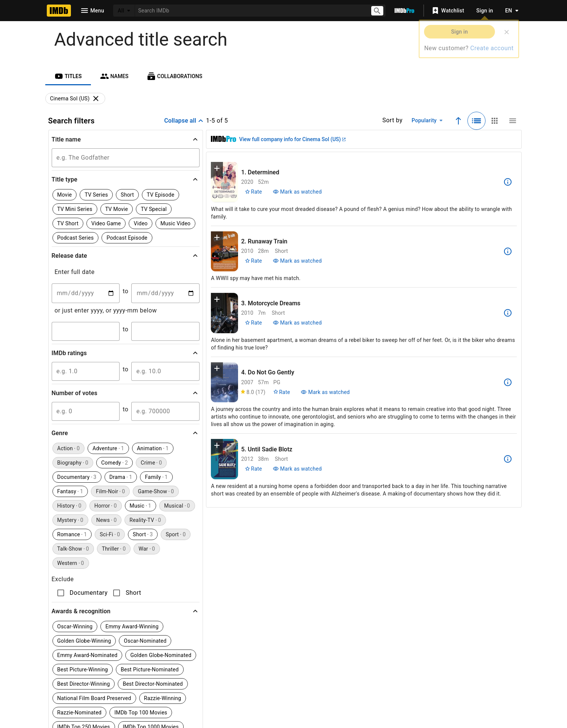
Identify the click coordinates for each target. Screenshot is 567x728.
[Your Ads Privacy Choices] (365, 696)
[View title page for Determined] (224, 182)
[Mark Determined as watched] (297, 192)
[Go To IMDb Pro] (404, 11)
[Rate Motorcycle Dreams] (253, 323)
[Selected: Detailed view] (476, 121)
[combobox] (250, 10)
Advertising (184, 696)
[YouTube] (229, 654)
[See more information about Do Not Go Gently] (508, 382)
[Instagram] (181, 654)
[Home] (59, 11)
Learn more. (214, 578)
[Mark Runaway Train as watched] (297, 261)
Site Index (211, 681)
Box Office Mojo (307, 681)
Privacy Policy (329, 696)
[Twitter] (205, 654)
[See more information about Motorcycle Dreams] (508, 313)
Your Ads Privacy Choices (412, 696)
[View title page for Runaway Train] (224, 252)
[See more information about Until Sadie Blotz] (508, 459)
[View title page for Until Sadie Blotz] (224, 459)
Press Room (135, 696)
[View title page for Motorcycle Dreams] (224, 313)
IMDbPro (255, 681)
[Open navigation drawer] (92, 11)
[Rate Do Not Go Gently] (282, 392)
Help (173, 681)
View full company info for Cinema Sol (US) (292, 139)
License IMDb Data (374, 681)
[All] (124, 11)
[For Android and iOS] (416, 648)
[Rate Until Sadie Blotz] (253, 469)
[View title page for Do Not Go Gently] (224, 382)
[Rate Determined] (253, 192)
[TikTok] (157, 654)
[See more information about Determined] (508, 182)
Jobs (224, 696)
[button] (126, 139)
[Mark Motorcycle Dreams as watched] (297, 323)
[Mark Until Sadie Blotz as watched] (297, 469)
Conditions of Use (271, 696)
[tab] (68, 76)
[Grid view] (495, 121)
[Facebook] (253, 654)
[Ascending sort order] (458, 121)
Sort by (392, 120)
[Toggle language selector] (510, 11)
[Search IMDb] (250, 10)
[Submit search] (377, 11)
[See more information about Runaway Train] (508, 251)
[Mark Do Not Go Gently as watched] (325, 392)
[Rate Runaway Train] (253, 261)
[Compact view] (513, 121)
